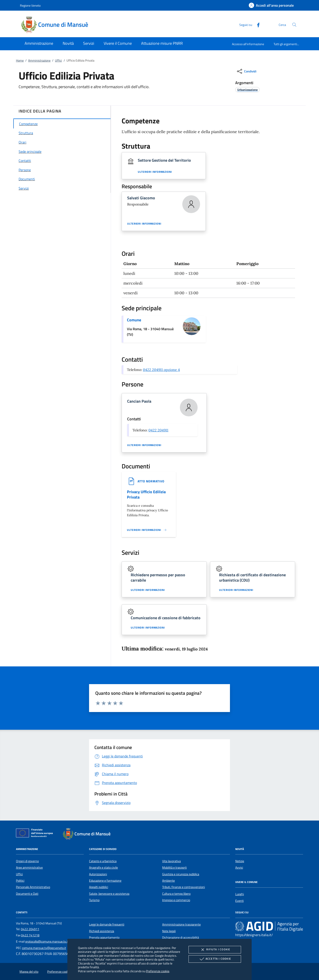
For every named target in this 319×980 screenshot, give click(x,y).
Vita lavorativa (171, 861)
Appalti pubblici (99, 887)
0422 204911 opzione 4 (161, 370)
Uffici (58, 60)
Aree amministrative (29, 867)
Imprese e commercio (176, 900)
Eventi (239, 901)
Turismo (94, 900)
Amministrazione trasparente (181, 924)
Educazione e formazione (105, 881)
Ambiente (168, 881)
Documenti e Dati (27, 894)
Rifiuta (215, 950)
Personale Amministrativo (33, 887)
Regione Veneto (30, 5)
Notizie (240, 861)
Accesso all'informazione (248, 44)
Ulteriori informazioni (155, 172)
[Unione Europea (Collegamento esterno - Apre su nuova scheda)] (36, 834)
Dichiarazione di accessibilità (181, 937)
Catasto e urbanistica (103, 861)
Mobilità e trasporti (174, 867)
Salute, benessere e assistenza (109, 894)
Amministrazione (39, 60)
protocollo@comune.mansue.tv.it (47, 941)
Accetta (215, 959)
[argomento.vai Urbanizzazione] (247, 90)
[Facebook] (257, 24)
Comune (134, 320)
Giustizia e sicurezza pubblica (181, 874)
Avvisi (239, 867)
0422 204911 (158, 430)
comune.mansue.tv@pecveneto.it (44, 948)
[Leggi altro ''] (147, 530)
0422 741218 (30, 935)
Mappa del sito (29, 972)
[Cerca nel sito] (294, 25)
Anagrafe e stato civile (103, 867)
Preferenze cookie (158, 971)
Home (20, 60)
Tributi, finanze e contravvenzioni (184, 887)
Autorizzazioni (98, 874)
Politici (20, 881)
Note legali (169, 931)
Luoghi (240, 894)
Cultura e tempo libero (176, 894)
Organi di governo (27, 861)
